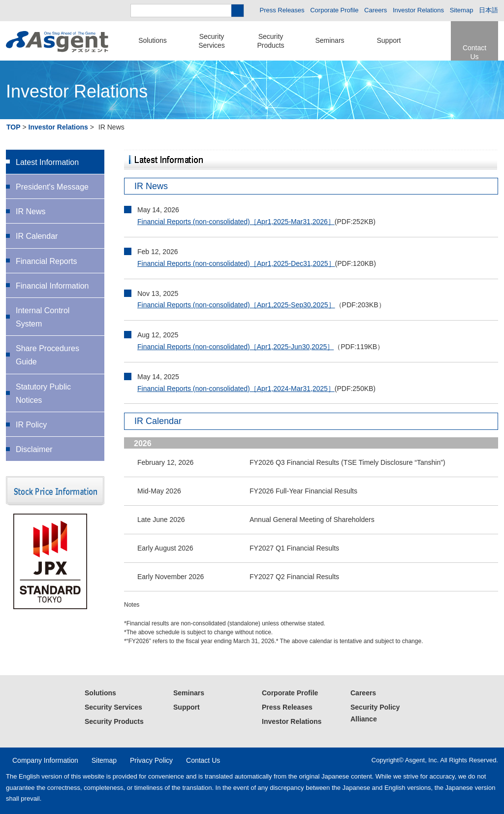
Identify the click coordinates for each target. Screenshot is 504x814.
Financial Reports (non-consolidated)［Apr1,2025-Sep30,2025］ (236, 305)
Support (389, 40)
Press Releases (282, 10)
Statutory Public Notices (43, 393)
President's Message (52, 187)
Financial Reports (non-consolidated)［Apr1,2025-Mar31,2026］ (236, 222)
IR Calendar (37, 236)
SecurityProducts (270, 41)
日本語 (488, 10)
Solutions (153, 40)
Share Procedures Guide (47, 355)
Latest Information (47, 162)
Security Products (114, 721)
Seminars (330, 40)
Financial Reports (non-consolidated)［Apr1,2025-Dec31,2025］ (236, 263)
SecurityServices (212, 41)
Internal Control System (43, 317)
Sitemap (462, 10)
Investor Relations (418, 10)
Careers (376, 10)
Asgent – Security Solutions (57, 42)
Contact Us (474, 52)
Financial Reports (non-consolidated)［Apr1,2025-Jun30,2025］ (236, 347)
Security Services (113, 707)
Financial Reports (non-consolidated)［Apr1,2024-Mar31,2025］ (236, 389)
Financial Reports (47, 261)
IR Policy (31, 425)
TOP (14, 127)
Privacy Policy (151, 760)
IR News (31, 212)
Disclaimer (34, 449)
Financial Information (52, 286)
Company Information (45, 760)
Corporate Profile (334, 10)
